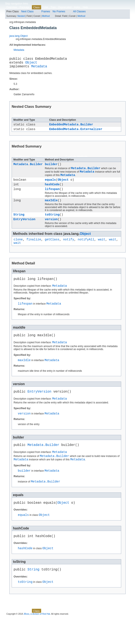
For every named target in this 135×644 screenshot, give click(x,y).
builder (51, 168)
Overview (12, 7)
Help (85, 7)
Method (46, 16)
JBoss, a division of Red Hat (37, 640)
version (51, 229)
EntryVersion (24, 229)
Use (46, 7)
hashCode (52, 192)
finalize (34, 250)
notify (69, 250)
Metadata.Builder (28, 168)
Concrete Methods (77, 160)
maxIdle (51, 209)
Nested (21, 16)
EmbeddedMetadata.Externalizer (76, 133)
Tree (53, 7)
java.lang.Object (18, 36)
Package (25, 7)
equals (50, 187)
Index (77, 7)
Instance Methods (47, 160)
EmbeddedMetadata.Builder (71, 127)
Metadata (19, 50)
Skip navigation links (17, 4)
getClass (52, 250)
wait (102, 250)
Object (31, 64)
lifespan (52, 197)
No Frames (59, 11)
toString (52, 224)
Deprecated (65, 7)
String (19, 224)
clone (18, 250)
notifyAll (86, 250)
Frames (46, 11)
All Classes (79, 11)
